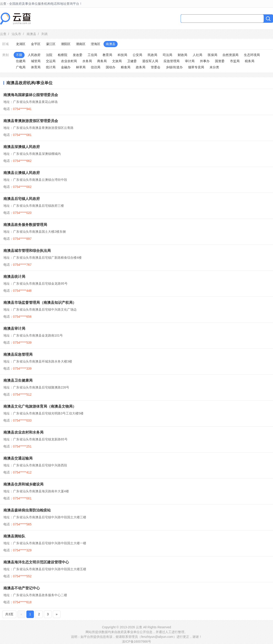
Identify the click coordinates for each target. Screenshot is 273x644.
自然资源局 (230, 55)
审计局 (190, 61)
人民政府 (34, 55)
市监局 (235, 61)
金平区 (36, 44)
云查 (3, 34)
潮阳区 (66, 44)
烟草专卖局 (196, 67)
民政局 (152, 55)
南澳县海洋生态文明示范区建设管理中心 (36, 562)
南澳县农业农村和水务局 (23, 432)
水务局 (87, 61)
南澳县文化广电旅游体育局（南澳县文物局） (40, 406)
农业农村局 (69, 61)
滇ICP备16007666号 (136, 641)
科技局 (122, 55)
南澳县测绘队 (14, 536)
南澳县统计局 (14, 277)
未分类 (214, 67)
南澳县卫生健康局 (18, 380)
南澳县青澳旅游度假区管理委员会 (31, 121)
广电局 (21, 67)
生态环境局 (252, 55)
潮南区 (81, 44)
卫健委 (132, 61)
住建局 (21, 61)
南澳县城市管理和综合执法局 (27, 251)
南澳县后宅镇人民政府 (22, 199)
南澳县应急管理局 (18, 354)
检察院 (63, 55)
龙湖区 (21, 44)
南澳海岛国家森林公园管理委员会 (31, 95)
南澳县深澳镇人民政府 (22, 147)
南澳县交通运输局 (18, 458)
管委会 (156, 67)
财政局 (182, 55)
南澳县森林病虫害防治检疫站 (27, 510)
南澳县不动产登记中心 (22, 588)
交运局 (51, 61)
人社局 (197, 55)
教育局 (107, 55)
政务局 (141, 67)
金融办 (66, 67)
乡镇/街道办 (174, 67)
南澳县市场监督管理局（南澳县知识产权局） (40, 303)
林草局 (81, 67)
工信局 (92, 55)
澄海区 (96, 44)
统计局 (51, 67)
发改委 (78, 55)
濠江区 (51, 44)
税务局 (250, 61)
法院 (49, 55)
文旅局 (117, 61)
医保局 (212, 55)
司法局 (167, 55)
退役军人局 (150, 61)
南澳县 (31, 34)
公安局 (137, 55)
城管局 (36, 61)
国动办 (111, 67)
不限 (19, 55)
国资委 (220, 61)
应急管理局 (172, 61)
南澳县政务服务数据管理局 (25, 225)
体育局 (36, 67)
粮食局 (126, 67)
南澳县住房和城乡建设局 (23, 484)
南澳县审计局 (14, 328)
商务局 (102, 61)
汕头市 (16, 34)
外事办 (205, 61)
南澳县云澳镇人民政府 (22, 173)
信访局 (96, 67)
